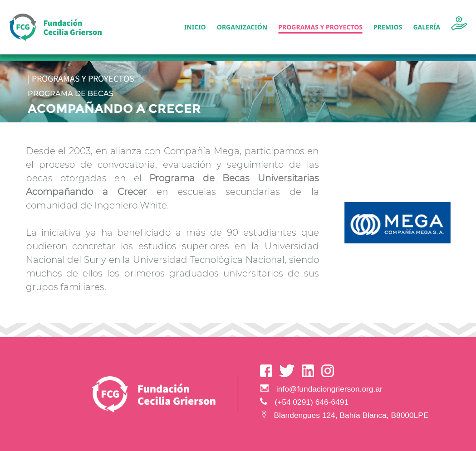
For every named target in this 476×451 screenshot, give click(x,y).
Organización (242, 27)
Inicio (195, 27)
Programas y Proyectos (320, 27)
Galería (427, 27)
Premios (388, 27)
